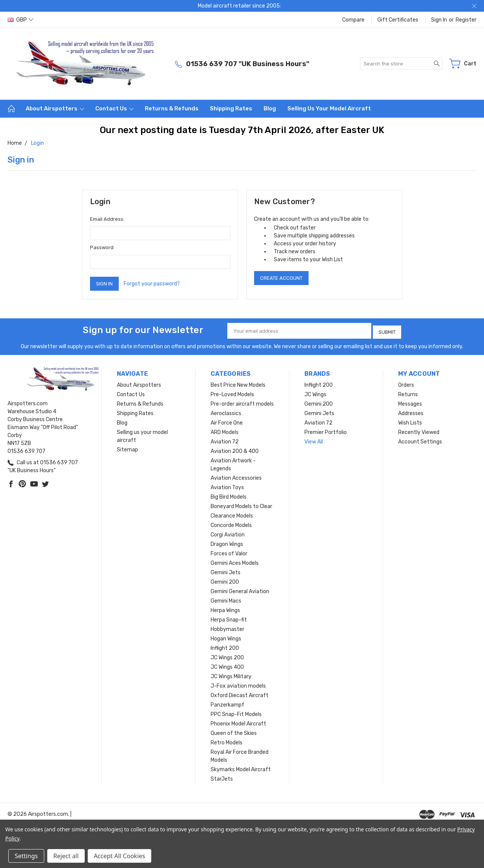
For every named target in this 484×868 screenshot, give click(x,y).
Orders (406, 383)
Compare (353, 20)
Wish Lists (410, 421)
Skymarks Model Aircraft (241, 768)
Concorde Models (231, 523)
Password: (102, 247)
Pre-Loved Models (232, 393)
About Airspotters (55, 108)
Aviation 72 (225, 440)
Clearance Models (232, 514)
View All (314, 440)
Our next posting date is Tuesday (174, 130)
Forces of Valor (229, 552)
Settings (26, 856)
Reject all (66, 856)
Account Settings (420, 440)
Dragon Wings (227, 542)
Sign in (439, 20)
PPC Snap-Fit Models (236, 712)
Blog (270, 108)
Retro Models (226, 741)
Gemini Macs (226, 599)
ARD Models (225, 430)
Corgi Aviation (228, 533)
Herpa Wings (225, 608)
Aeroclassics (226, 412)
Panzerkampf (227, 703)
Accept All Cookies (119, 856)
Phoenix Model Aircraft (238, 722)
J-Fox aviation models (238, 684)
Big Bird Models (229, 495)
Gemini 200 (225, 580)
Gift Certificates (398, 20)
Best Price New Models (238, 383)
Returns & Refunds (172, 108)
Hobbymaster (227, 627)
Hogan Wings (226, 637)
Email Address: (107, 219)
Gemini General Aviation (240, 590)
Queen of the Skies (234, 731)
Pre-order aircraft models (242, 402)
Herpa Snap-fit (229, 618)
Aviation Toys (227, 486)
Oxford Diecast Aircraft (240, 694)
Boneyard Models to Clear (241, 505)
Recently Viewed (419, 430)
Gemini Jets (226, 571)
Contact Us (114, 108)
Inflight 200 (225, 646)
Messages (410, 402)
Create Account (281, 278)
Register (466, 20)
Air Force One (227, 421)
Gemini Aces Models (235, 561)
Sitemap (127, 448)
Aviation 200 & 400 (235, 449)
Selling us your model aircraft (329, 108)
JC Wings (315, 393)
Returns (408, 393)
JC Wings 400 (227, 665)
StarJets (222, 777)
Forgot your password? (152, 284)
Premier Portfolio (326, 430)
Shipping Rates (231, 108)
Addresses (411, 412)
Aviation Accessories (236, 476)
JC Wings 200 (227, 656)
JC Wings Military (231, 675)
